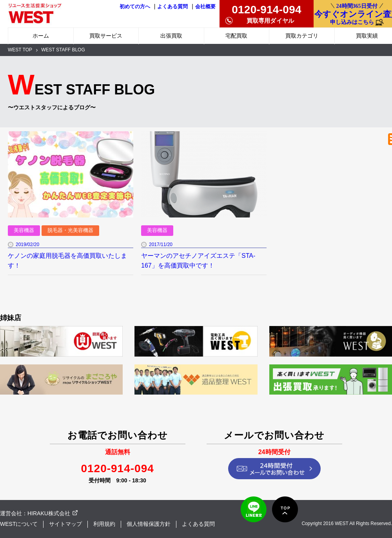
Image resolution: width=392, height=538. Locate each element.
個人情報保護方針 (149, 524)
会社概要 (205, 7)
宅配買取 (236, 36)
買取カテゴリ (302, 36)
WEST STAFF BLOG (63, 50)
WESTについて (19, 524)
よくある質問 (172, 7)
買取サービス (106, 36)
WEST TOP (20, 50)
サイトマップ (65, 524)
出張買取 (171, 36)
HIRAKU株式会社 (49, 513)
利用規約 (104, 524)
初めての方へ (135, 7)
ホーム (41, 36)
